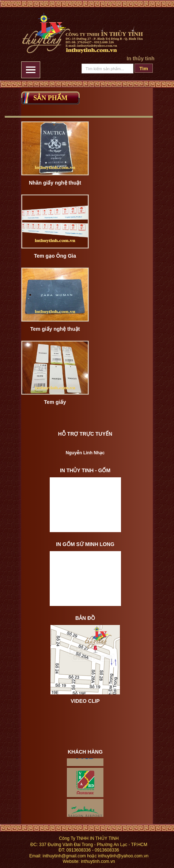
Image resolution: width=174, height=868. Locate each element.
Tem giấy (55, 402)
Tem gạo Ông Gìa (55, 256)
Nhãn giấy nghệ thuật (55, 183)
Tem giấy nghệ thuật (55, 329)
